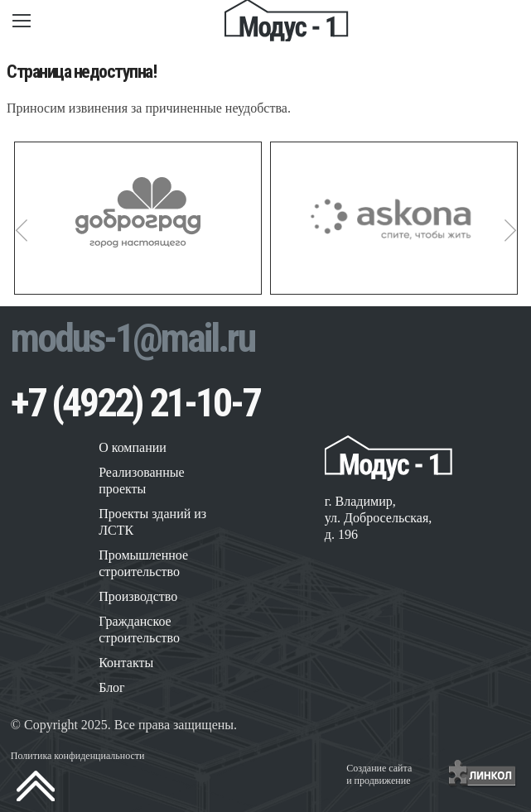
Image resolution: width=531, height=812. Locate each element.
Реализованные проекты (141, 480)
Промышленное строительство (143, 563)
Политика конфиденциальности (78, 756)
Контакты (126, 663)
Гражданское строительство (139, 629)
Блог (112, 687)
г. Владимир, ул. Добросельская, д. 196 (379, 518)
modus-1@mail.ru (133, 338)
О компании (133, 447)
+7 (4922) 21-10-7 (135, 403)
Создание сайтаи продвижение (379, 774)
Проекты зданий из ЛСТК (152, 522)
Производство (138, 596)
